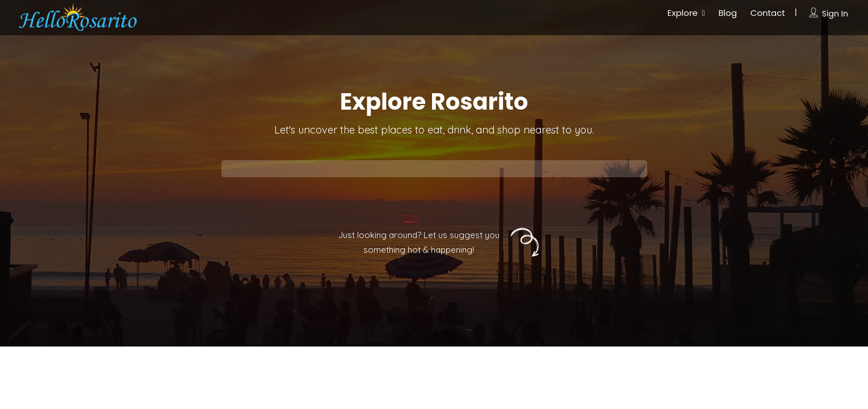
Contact (768, 13)
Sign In (835, 14)
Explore (683, 13)
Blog (727, 13)
